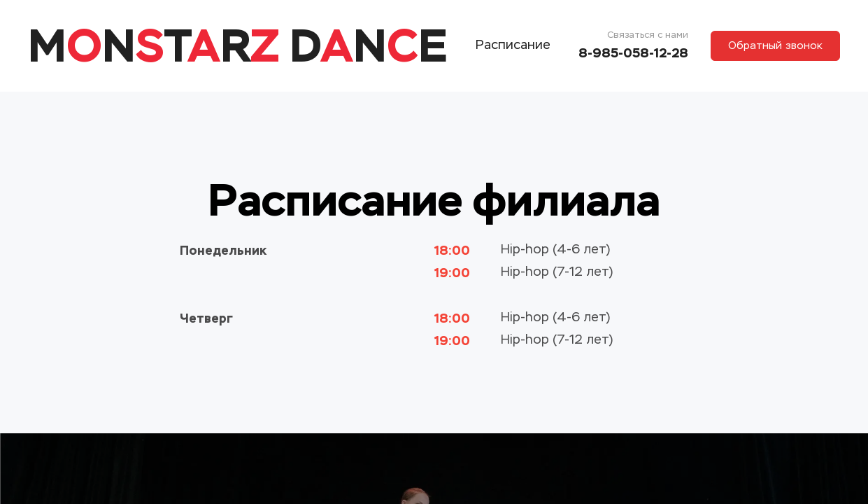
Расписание (513, 45)
